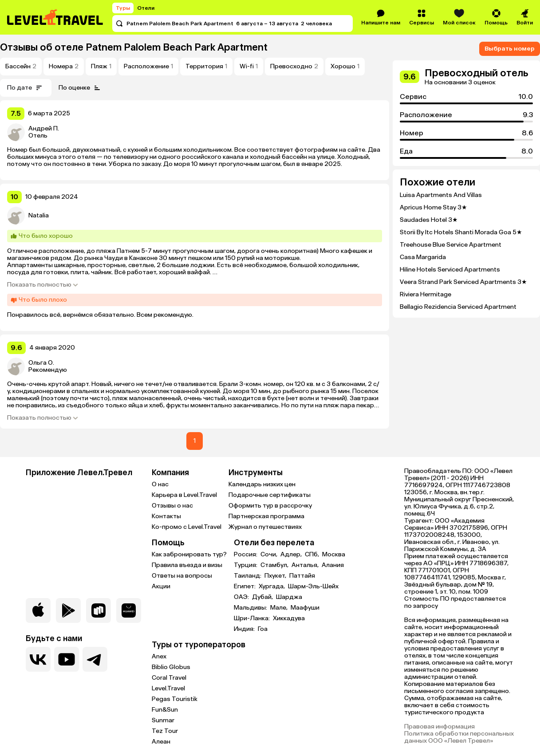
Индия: (245, 629)
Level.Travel (168, 688)
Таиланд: (248, 576)
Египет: (245, 587)
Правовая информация (439, 727)
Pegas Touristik (175, 699)
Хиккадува (289, 618)
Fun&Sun (165, 710)
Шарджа (289, 597)
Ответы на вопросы (182, 576)
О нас (160, 484)
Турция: (246, 565)
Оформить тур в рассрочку (270, 506)
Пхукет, (276, 576)
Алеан (161, 742)
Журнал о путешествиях (265, 527)
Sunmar (163, 720)
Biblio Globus (171, 667)
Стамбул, (275, 565)
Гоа (263, 629)
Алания (333, 565)
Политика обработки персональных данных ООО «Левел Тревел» (459, 737)
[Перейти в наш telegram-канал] (95, 659)
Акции (161, 586)
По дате (26, 88)
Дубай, (263, 597)
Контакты (166, 516)
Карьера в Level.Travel (184, 495)
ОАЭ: (242, 597)
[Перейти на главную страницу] (55, 17)
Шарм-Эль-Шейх (313, 587)
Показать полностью (43, 285)
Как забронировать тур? (189, 554)
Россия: (246, 555)
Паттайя (302, 576)
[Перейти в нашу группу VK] (38, 659)
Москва (334, 555)
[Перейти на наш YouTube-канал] (67, 659)
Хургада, (272, 587)
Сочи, (270, 555)
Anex (159, 656)
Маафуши (305, 608)
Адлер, (292, 555)
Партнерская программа (266, 516)
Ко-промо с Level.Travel (187, 527)
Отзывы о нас (172, 506)
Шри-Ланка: (252, 618)
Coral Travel (169, 678)
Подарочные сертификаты (270, 495)
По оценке (81, 88)
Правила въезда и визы (187, 565)
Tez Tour (165, 731)
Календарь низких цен (262, 484)
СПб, (313, 555)
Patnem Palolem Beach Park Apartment (177, 47)
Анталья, (306, 565)
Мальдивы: (251, 608)
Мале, (280, 608)
